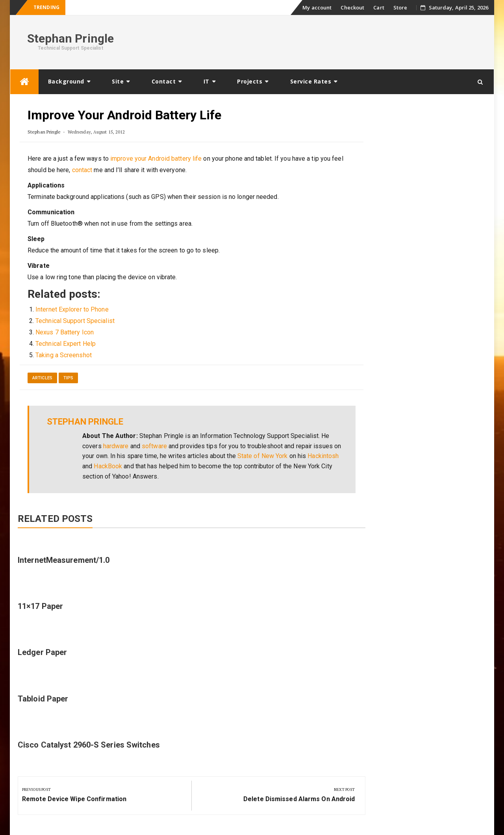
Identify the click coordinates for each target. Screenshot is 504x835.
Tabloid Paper (43, 699)
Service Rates (311, 81)
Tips (68, 378)
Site (118, 81)
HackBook (108, 466)
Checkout (352, 7)
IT (207, 81)
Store (400, 7)
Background (66, 81)
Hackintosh (323, 456)
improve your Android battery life (156, 159)
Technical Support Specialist (75, 321)
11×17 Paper (40, 606)
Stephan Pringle (71, 38)
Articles (42, 378)
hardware (116, 446)
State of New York (263, 456)
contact (82, 170)
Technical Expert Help (66, 344)
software (154, 446)
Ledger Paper (42, 652)
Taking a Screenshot (64, 355)
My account (317, 7)
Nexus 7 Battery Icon (65, 332)
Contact (164, 81)
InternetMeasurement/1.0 (64, 560)
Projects (250, 81)
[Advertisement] (345, 41)
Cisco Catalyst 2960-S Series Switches (89, 745)
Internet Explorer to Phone (72, 309)
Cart (379, 7)
